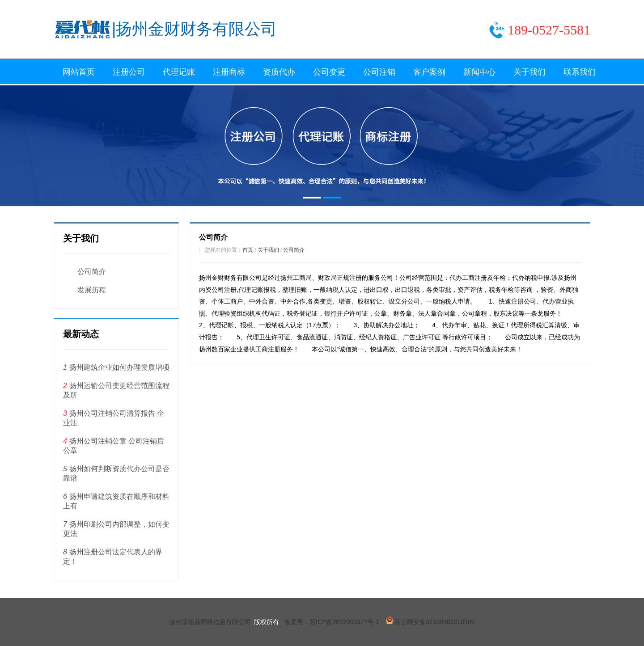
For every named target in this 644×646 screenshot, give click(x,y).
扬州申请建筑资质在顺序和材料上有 (116, 501)
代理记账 (179, 72)
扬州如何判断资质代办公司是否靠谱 (116, 473)
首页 (248, 250)
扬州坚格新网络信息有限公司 (210, 622)
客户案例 (429, 72)
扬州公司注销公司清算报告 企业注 (114, 418)
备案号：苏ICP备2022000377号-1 (332, 622)
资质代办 (279, 72)
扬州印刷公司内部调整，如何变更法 (116, 529)
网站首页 (79, 72)
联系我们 (580, 72)
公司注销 (379, 72)
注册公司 (129, 72)
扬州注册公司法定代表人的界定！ (113, 557)
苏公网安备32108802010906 (430, 622)
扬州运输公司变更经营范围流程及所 (116, 390)
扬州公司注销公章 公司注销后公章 (114, 446)
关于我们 (530, 72)
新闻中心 (479, 72)
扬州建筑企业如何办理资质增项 (116, 367)
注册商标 (229, 72)
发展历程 (92, 290)
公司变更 (329, 72)
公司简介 (92, 272)
